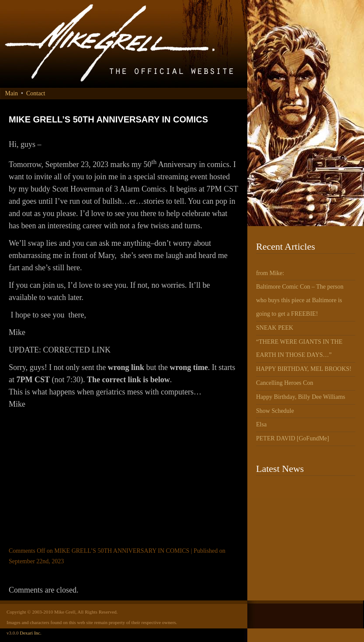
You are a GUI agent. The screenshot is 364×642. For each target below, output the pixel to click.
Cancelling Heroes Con (285, 383)
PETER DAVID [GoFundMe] (293, 438)
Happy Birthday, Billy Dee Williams (301, 397)
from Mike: (270, 273)
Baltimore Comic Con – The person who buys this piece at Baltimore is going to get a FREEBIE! (300, 300)
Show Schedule (275, 411)
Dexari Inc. (30, 633)
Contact (36, 93)
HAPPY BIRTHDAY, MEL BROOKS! (304, 369)
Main (12, 93)
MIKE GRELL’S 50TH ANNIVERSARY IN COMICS (108, 119)
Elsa (261, 424)
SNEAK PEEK (275, 328)
